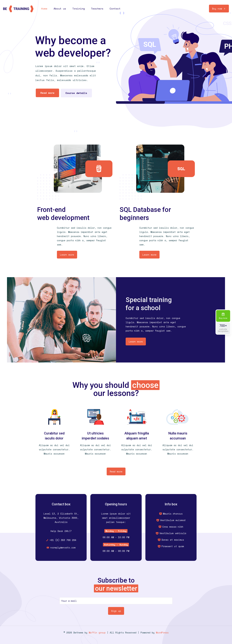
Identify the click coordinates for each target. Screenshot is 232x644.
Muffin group (97, 632)
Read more (47, 93)
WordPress (162, 632)
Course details (76, 93)
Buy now (219, 9)
